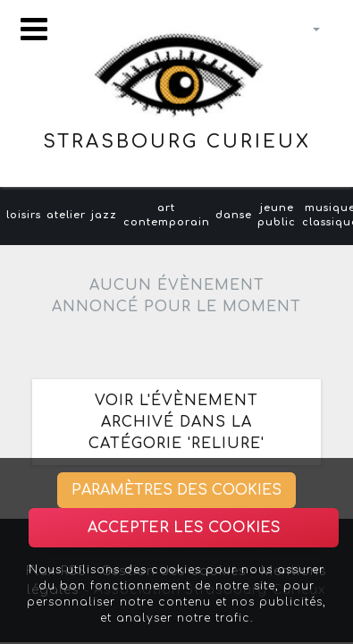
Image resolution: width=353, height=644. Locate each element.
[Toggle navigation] (34, 29)
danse (234, 215)
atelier (66, 215)
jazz (104, 215)
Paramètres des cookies (176, 490)
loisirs (24, 215)
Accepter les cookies (184, 528)
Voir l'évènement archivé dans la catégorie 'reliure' (176, 422)
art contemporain (167, 216)
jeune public (277, 216)
